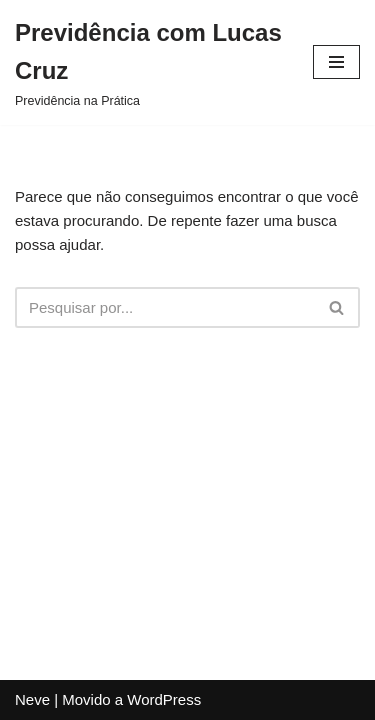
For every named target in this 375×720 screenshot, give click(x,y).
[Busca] (165, 307)
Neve (32, 699)
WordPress (164, 699)
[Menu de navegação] (336, 62)
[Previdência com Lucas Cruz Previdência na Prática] (149, 62)
